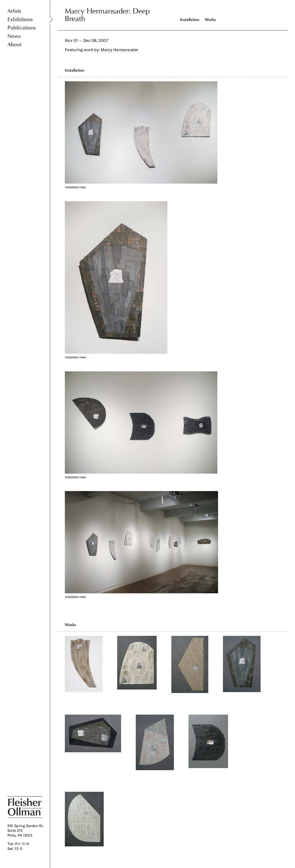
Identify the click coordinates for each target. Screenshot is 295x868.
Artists (14, 11)
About (14, 45)
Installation (190, 19)
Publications (22, 28)
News (14, 36)
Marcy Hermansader (119, 50)
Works (210, 19)
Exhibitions (20, 19)
